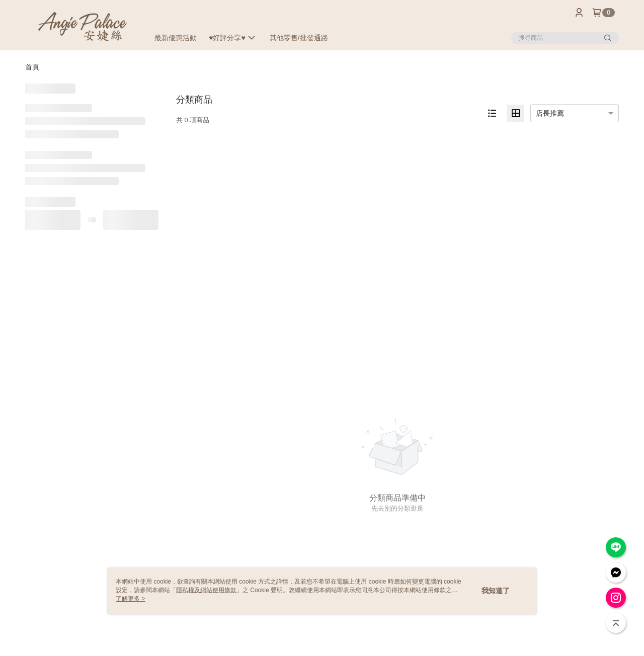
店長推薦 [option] (550, 113)
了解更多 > (130, 599)
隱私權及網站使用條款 (206, 590)
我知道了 (496, 591)
